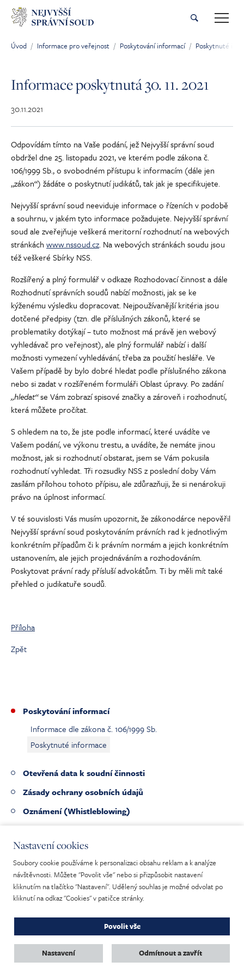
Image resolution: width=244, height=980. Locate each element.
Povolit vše (122, 926)
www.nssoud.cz (73, 244)
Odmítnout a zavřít (170, 953)
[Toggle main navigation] (222, 18)
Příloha (23, 627)
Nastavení (59, 953)
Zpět (19, 649)
